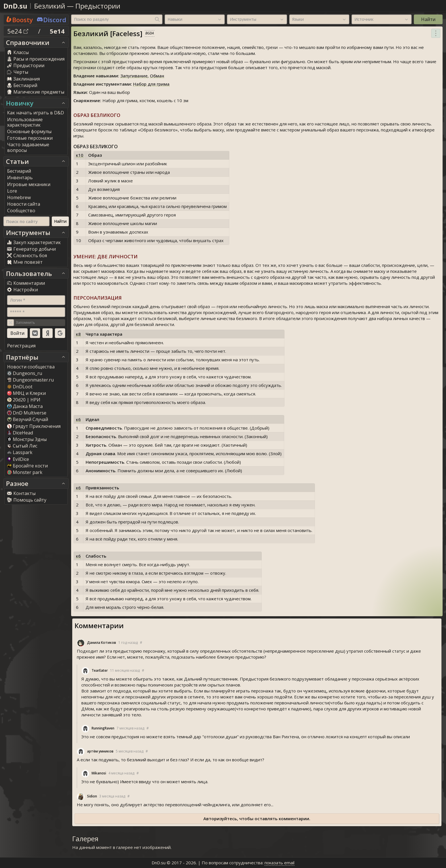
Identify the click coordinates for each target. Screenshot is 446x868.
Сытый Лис (22, 446)
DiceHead (20, 433)
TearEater (100, 670)
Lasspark (20, 452)
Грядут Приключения (34, 426)
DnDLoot (20, 387)
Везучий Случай (28, 419)
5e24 (18, 31)
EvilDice (18, 459)
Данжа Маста (25, 406)
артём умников (100, 751)
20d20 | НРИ (24, 400)
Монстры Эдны (27, 439)
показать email (279, 863)
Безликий (50, 6)
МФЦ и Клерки (26, 393)
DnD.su (15, 6)
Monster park (25, 472)
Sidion (92, 796)
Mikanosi (99, 773)
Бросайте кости (27, 466)
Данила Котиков (102, 643)
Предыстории (98, 6)
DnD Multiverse (27, 413)
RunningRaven (103, 728)
